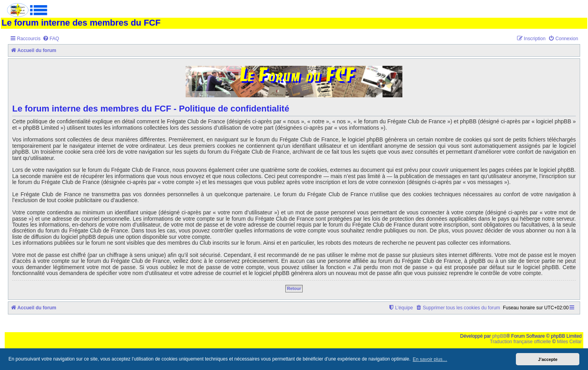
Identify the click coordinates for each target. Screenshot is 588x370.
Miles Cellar (569, 342)
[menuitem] (51, 39)
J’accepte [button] (548, 359)
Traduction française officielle (520, 342)
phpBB (499, 336)
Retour (294, 288)
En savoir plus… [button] (430, 359)
